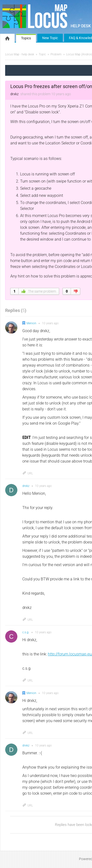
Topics (26, 38)
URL (28, 473)
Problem (56, 54)
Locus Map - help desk (20, 54)
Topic (42, 54)
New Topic (50, 38)
